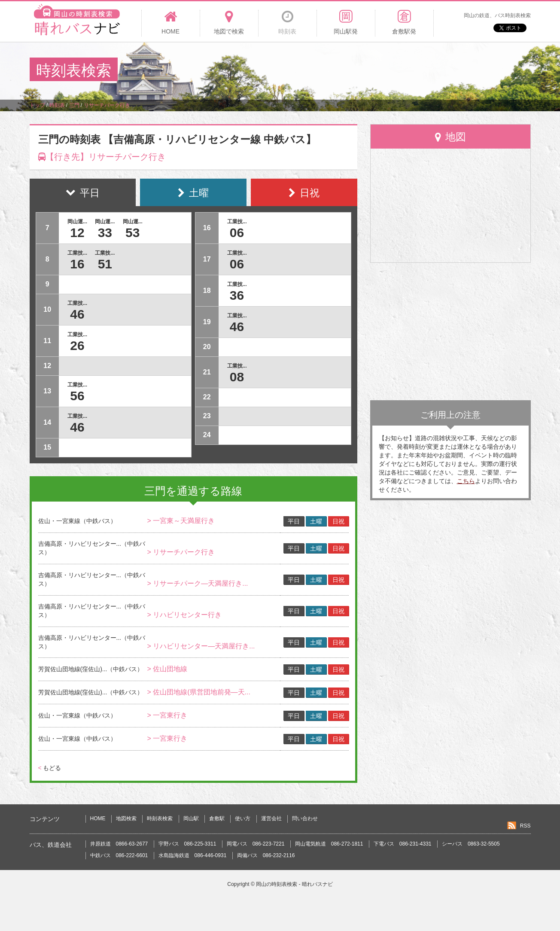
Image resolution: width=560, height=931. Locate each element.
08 (237, 377)
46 (77, 314)
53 (132, 233)
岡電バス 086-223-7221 (256, 844)
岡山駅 (191, 818)
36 (237, 295)
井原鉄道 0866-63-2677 (119, 844)
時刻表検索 (160, 818)
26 (77, 345)
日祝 (338, 521)
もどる (50, 768)
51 (105, 264)
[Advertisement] (374, 70)
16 (77, 264)
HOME (98, 818)
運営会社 (271, 818)
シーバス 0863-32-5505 (471, 844)
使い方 (243, 818)
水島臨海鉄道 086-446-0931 (193, 855)
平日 (294, 521)
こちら (466, 481)
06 (237, 233)
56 (77, 396)
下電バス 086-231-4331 (403, 844)
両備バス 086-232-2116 (266, 855)
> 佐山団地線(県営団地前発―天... (198, 692)
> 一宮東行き (167, 715)
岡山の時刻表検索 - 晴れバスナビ (294, 884)
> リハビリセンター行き (184, 615)
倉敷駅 (217, 818)
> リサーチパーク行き (181, 552)
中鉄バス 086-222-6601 (119, 855)
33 (105, 233)
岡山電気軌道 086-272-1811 (329, 844)
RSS (525, 826)
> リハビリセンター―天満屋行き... (201, 646)
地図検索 (126, 818)
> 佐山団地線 (167, 669)
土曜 (316, 521)
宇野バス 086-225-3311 (187, 844)
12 (77, 233)
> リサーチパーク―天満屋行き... (197, 583)
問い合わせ (305, 818)
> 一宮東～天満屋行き (181, 521)
